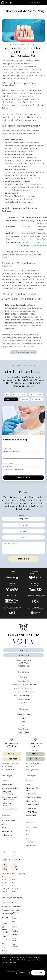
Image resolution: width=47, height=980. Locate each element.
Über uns (24, 709)
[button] (44, 3)
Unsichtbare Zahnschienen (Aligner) (23, 685)
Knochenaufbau (31, 808)
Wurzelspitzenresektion (10, 788)
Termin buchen (34, 3)
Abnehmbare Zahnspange (24, 696)
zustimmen (38, 973)
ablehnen (23, 973)
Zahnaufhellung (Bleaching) (14, 911)
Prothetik (5, 917)
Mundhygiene (14, 906)
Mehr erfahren (24, 733)
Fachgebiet (23, 515)
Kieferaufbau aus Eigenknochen (8, 804)
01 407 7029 (11, 383)
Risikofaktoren (31, 816)
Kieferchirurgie (7, 784)
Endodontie (5, 910)
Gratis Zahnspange (24, 699)
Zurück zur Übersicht (23, 352)
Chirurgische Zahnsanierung (7, 793)
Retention (23, 703)
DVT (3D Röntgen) (32, 812)
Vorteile (24, 718)
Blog (23, 725)
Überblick (23, 677)
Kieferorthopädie (23, 681)
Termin (24, 650)
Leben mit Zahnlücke (33, 797)
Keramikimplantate (32, 805)
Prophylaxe (5, 906)
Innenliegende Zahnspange (24, 692)
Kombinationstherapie (10, 809)
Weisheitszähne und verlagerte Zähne (9, 799)
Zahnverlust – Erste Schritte (33, 789)
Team (23, 722)
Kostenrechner (31, 794)
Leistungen (23, 672)
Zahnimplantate (31, 801)
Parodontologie (5, 914)
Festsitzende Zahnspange (23, 688)
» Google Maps (24, 666)
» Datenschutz (10, 971)
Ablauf (28, 784)
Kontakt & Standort (24, 714)
